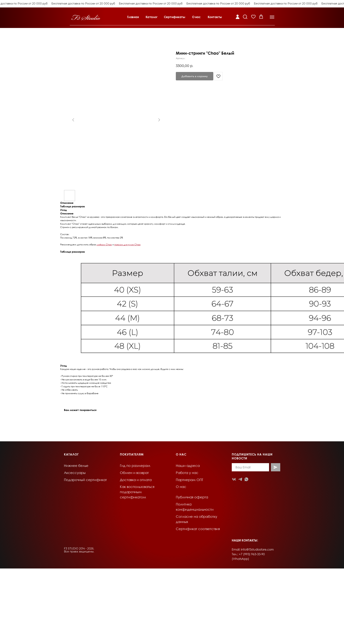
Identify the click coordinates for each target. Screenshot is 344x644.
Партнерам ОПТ (190, 480)
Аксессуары (75, 473)
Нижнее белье (76, 466)
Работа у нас (187, 473)
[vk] (234, 479)
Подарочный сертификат (85, 480)
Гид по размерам (135, 466)
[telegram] (240, 479)
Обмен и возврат (134, 473)
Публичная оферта (192, 497)
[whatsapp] (246, 479)
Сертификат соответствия (198, 529)
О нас (181, 487)
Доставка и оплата (136, 480)
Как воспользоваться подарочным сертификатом (137, 492)
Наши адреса (188, 466)
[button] (136, 16)
